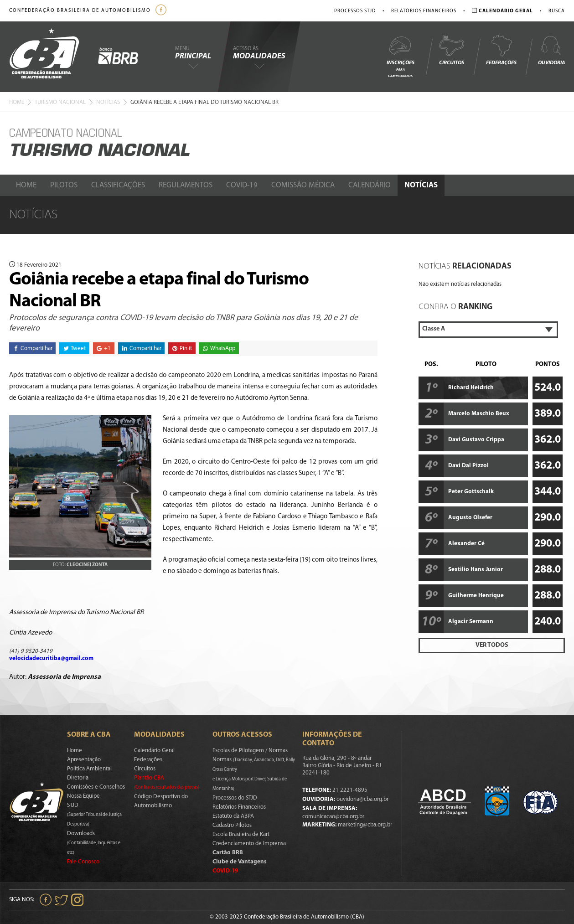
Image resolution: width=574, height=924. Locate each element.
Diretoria (78, 778)
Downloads (94, 843)
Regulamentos (186, 185)
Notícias (108, 102)
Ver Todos (492, 645)
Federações (501, 50)
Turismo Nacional (60, 102)
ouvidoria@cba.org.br (362, 799)
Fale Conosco (83, 862)
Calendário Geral (154, 751)
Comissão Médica (303, 185)
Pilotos (64, 185)
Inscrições (400, 56)
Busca (557, 11)
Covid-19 (242, 185)
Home (17, 102)
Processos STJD (355, 11)
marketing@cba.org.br (365, 825)
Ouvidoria (551, 50)
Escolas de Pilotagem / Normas (250, 751)
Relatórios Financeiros (424, 11)
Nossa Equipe (83, 796)
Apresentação (84, 760)
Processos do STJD (235, 798)
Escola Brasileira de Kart (241, 834)
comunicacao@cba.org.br (333, 817)
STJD (94, 815)
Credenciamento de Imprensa (249, 844)
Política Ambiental (89, 769)
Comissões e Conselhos (96, 787)
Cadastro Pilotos (232, 825)
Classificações (118, 185)
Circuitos (451, 50)
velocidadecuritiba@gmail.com (51, 658)
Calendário (370, 185)
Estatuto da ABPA (233, 816)
